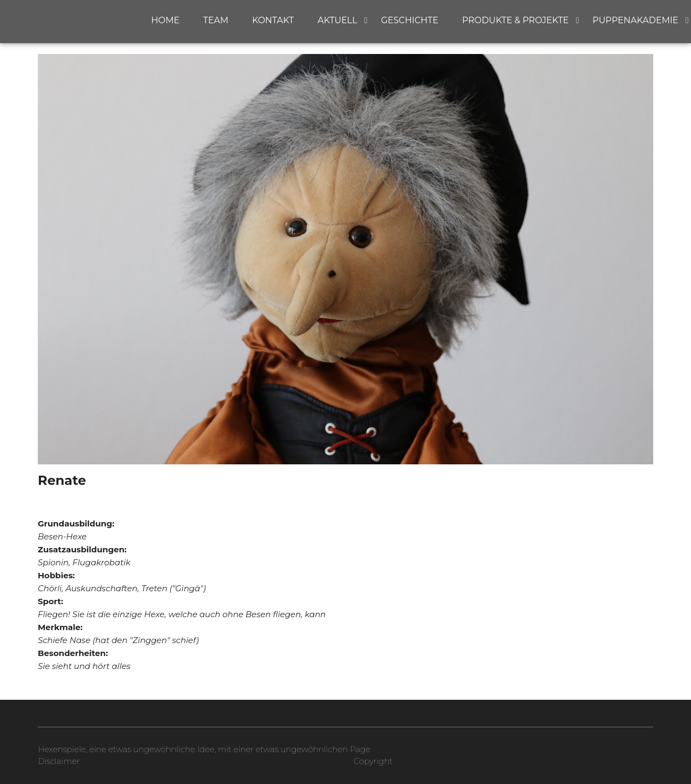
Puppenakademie (636, 20)
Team (216, 20)
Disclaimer (59, 761)
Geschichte (410, 20)
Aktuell (337, 20)
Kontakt (273, 20)
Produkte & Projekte (516, 20)
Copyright (373, 761)
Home (165, 20)
